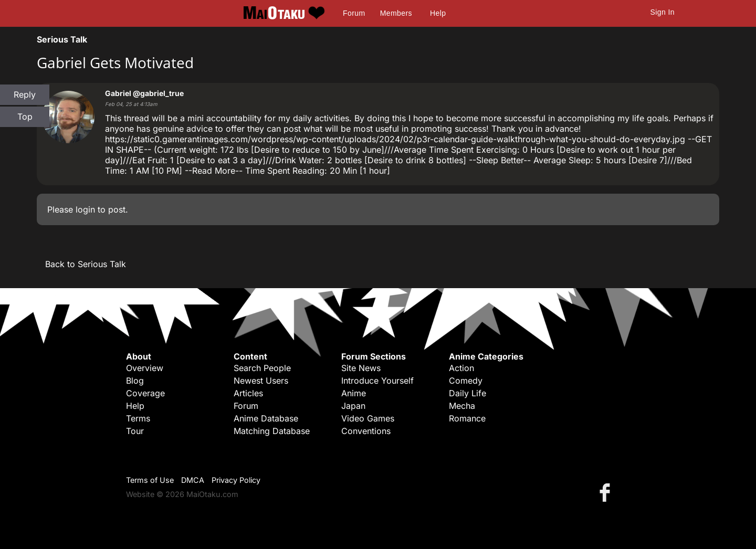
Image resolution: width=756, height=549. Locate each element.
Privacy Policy (236, 480)
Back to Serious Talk (86, 264)
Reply (25, 94)
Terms (138, 418)
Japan (353, 406)
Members (396, 13)
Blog (135, 381)
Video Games (368, 418)
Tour (135, 431)
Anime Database (266, 418)
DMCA (193, 480)
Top (25, 117)
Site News (361, 368)
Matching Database (272, 431)
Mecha (462, 406)
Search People (262, 368)
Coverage (145, 393)
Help (438, 13)
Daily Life (468, 393)
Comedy (466, 381)
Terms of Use (150, 480)
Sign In (663, 12)
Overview (145, 368)
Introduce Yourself (377, 381)
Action (461, 368)
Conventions (366, 431)
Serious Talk (62, 39)
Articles (248, 393)
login (85, 209)
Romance (467, 418)
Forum (354, 13)
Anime (354, 393)
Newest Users (261, 381)
